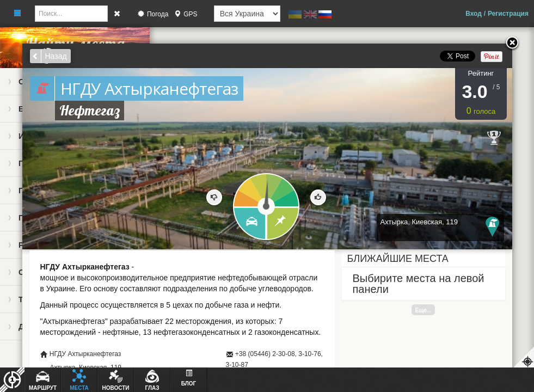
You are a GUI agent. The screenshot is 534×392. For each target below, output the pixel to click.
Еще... (423, 310)
